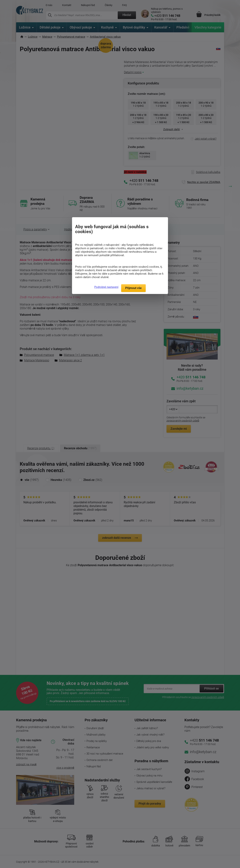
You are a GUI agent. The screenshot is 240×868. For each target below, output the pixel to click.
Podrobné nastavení (106, 287)
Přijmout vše (133, 288)
